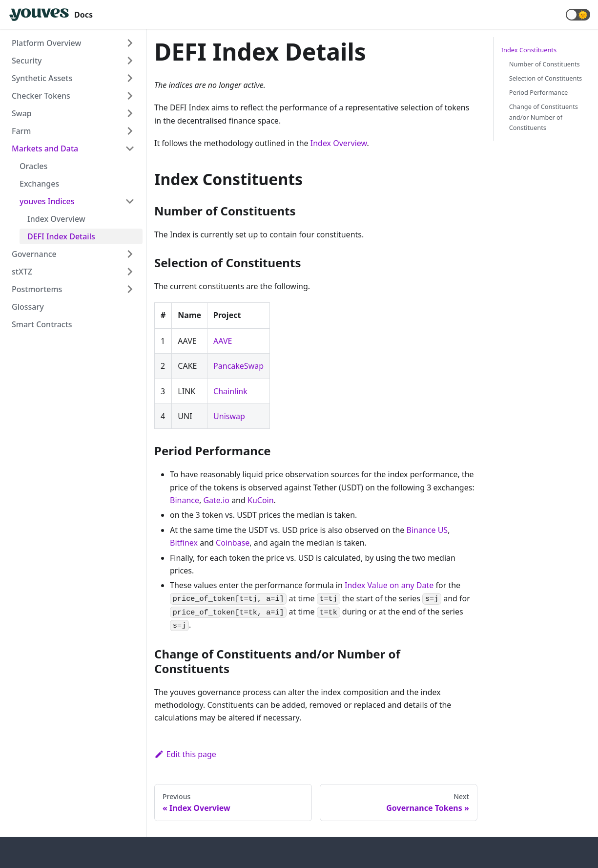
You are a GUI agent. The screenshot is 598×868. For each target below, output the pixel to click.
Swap (22, 113)
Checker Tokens (41, 96)
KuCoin (261, 500)
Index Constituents (529, 50)
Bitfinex (184, 543)
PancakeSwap (238, 366)
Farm (21, 131)
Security (27, 61)
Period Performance (539, 92)
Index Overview (56, 219)
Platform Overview (46, 43)
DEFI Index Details (61, 236)
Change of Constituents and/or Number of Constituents (544, 117)
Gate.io (216, 500)
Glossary (28, 307)
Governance (34, 254)
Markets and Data (45, 148)
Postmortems (37, 289)
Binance (185, 500)
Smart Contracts (42, 324)
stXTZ (22, 272)
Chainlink (230, 391)
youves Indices (47, 201)
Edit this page (185, 754)
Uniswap (229, 416)
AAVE (223, 341)
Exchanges (39, 184)
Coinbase (233, 543)
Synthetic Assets (42, 78)
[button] (578, 15)
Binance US (427, 530)
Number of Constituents (545, 64)
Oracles (33, 166)
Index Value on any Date (389, 585)
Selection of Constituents (546, 78)
